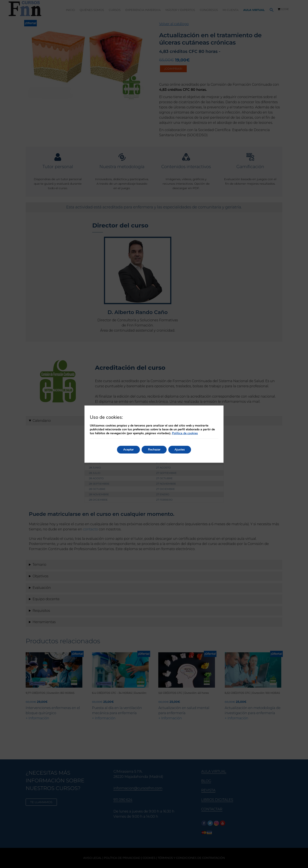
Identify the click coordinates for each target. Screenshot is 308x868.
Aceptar (128, 450)
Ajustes (180, 450)
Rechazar (154, 450)
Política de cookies (185, 433)
